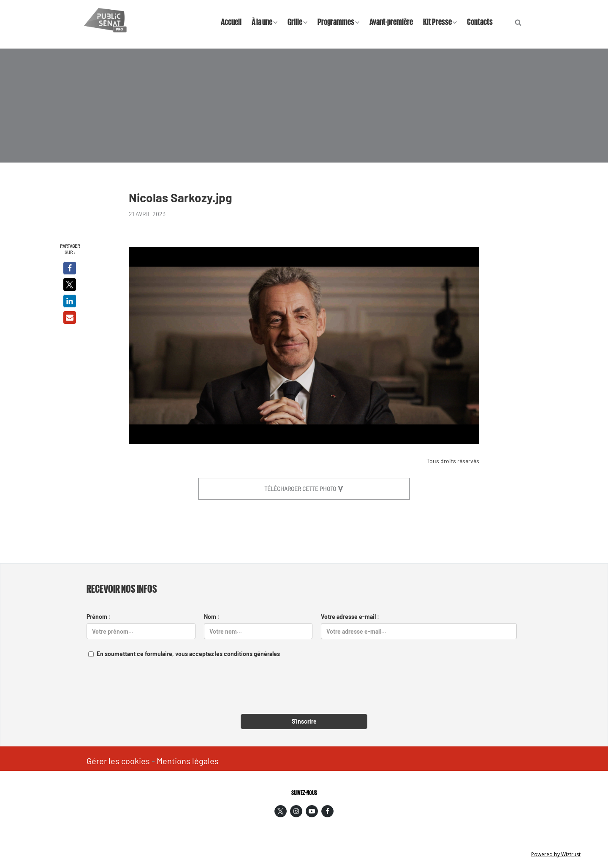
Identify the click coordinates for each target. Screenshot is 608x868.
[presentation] (304, 691)
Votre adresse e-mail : (350, 617)
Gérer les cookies (118, 761)
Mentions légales (188, 761)
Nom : (212, 617)
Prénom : (99, 617)
